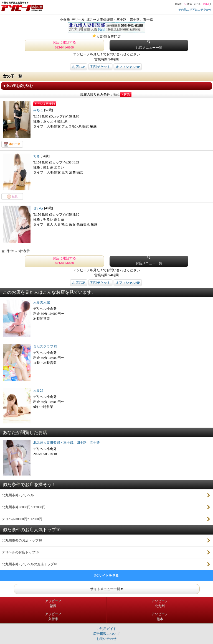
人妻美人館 (42, 302)
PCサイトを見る (106, 576)
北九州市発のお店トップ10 (22, 540)
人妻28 (38, 390)
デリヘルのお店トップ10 (20, 552)
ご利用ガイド (106, 629)
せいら (39, 208)
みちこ (39, 110)
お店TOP (78, 67)
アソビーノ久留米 (53, 617)
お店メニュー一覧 (149, 45)
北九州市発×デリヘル (18, 495)
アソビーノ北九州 (160, 604)
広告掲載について (106, 634)
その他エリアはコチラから (195, 10)
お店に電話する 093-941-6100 (64, 45)
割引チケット (100, 67)
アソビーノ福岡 (53, 604)
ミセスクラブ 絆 (45, 346)
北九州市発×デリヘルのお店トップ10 (30, 564)
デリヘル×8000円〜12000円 (22, 519)
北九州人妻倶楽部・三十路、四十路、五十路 (67, 443)
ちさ (37, 156)
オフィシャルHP (128, 67)
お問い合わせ (106, 639)
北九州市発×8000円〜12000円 (24, 507)
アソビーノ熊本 (160, 617)
